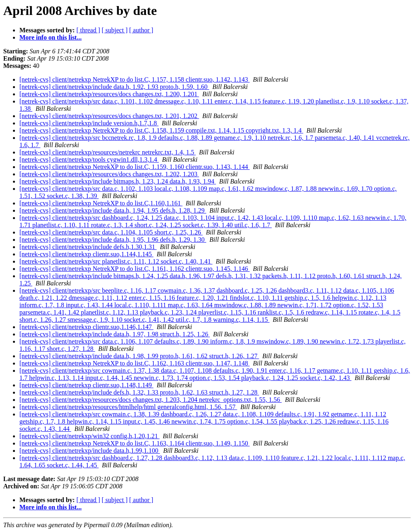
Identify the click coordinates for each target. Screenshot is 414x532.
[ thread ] (88, 30)
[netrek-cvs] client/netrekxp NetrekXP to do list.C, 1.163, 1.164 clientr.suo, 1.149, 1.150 (135, 443)
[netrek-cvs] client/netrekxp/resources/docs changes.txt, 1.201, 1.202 (109, 116)
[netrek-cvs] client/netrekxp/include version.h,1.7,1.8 (89, 123)
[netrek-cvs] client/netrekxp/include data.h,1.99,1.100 (90, 451)
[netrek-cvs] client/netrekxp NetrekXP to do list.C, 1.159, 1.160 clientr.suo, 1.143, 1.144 (135, 167)
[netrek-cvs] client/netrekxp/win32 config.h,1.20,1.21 (90, 436)
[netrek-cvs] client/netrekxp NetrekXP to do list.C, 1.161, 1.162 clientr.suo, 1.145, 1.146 (135, 269)
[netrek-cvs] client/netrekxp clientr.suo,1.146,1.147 (86, 327)
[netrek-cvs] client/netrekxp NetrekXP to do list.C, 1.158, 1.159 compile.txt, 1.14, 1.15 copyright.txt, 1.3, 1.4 (161, 130)
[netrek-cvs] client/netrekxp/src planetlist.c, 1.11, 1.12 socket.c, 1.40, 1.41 (116, 261)
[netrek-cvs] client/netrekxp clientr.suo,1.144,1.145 (86, 254)
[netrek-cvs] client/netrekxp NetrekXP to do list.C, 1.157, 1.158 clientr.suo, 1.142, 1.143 (135, 79)
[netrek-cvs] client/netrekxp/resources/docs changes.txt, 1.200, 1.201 (109, 94)
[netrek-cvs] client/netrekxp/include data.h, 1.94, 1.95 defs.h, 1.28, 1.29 (113, 210)
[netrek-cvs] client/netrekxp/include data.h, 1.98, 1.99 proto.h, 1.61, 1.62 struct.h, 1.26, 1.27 (139, 356)
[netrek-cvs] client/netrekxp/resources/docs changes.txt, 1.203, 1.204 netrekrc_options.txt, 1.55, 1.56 (151, 400)
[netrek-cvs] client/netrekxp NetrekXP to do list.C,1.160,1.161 (101, 203)
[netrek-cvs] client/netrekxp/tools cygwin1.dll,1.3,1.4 (89, 159)
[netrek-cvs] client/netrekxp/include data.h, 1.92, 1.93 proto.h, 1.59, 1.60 (114, 87)
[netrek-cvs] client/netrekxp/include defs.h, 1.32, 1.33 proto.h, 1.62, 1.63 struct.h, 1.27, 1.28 (139, 392)
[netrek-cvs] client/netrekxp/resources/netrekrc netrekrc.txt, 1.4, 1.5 (108, 152)
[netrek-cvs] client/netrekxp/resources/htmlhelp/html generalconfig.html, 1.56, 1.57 (128, 407)
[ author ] (142, 30)
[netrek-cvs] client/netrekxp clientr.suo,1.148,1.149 (86, 385)
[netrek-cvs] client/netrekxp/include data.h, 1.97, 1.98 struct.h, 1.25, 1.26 (115, 334)
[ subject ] (115, 30)
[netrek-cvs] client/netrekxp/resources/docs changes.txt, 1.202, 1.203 (109, 174)
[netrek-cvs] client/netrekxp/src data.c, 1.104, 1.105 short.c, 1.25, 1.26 (111, 232)
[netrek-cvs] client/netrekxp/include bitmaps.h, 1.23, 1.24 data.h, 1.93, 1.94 (118, 181)
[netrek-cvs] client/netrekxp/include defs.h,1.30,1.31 (88, 247)
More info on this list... (51, 37)
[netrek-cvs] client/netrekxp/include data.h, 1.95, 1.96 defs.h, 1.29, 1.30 (113, 240)
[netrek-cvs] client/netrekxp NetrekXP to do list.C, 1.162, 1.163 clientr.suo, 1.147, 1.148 (135, 363)
